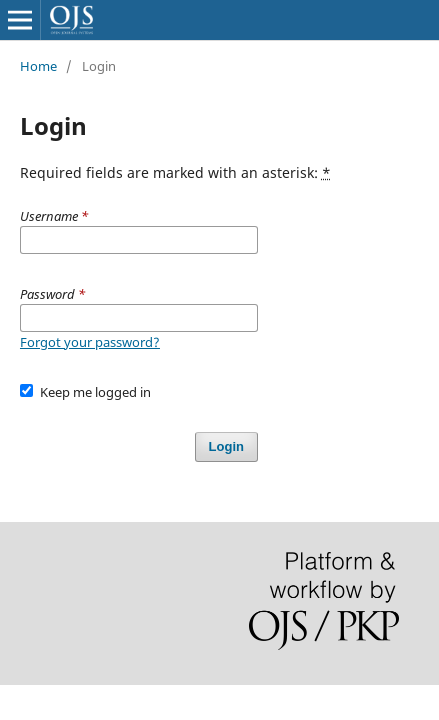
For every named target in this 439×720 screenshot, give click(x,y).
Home (38, 66)
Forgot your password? (90, 342)
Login (226, 446)
